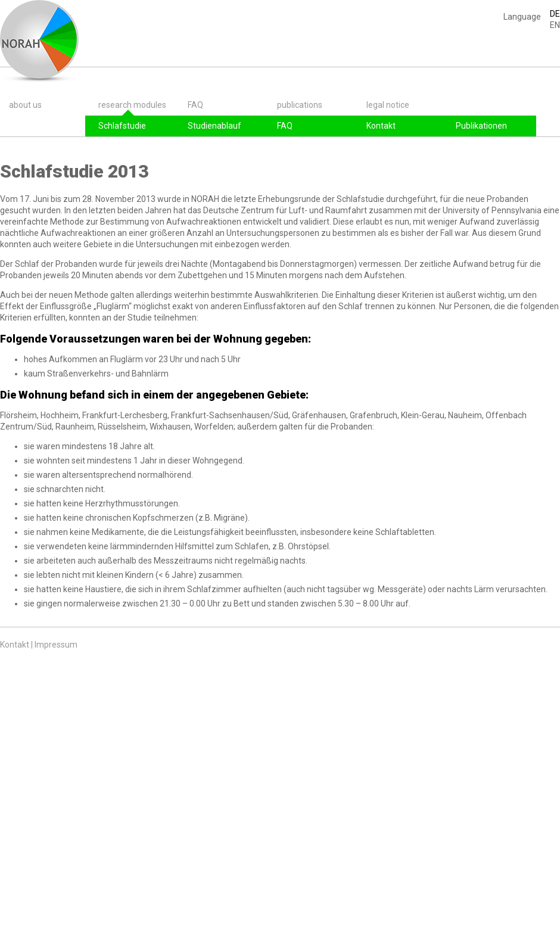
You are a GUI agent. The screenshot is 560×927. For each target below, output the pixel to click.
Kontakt (381, 126)
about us (25, 105)
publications (300, 105)
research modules (132, 105)
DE (555, 14)
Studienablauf (214, 126)
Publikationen (481, 126)
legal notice (388, 105)
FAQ (195, 105)
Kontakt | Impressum (39, 645)
